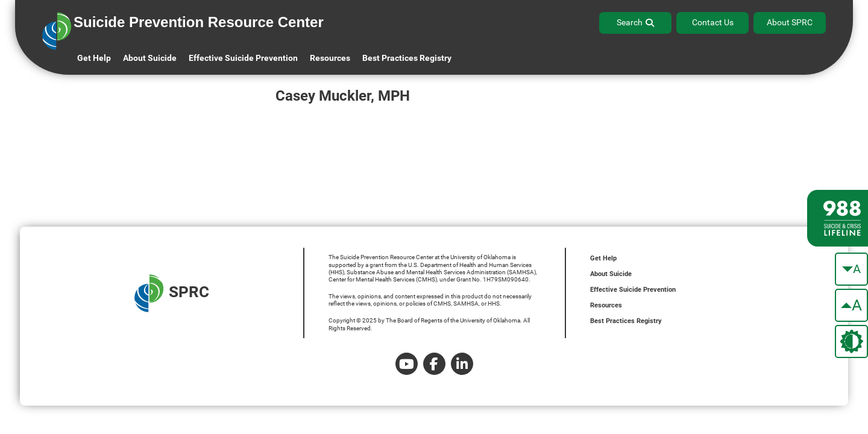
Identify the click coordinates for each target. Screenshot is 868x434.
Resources (606, 305)
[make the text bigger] (851, 305)
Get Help (94, 58)
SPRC (172, 293)
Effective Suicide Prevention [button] (243, 58)
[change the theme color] (851, 341)
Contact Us (713, 22)
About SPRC (790, 22)
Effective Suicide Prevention (633, 290)
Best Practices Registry (407, 58)
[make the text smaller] (851, 269)
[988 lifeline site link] (838, 218)
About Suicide (150, 58)
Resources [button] (330, 58)
